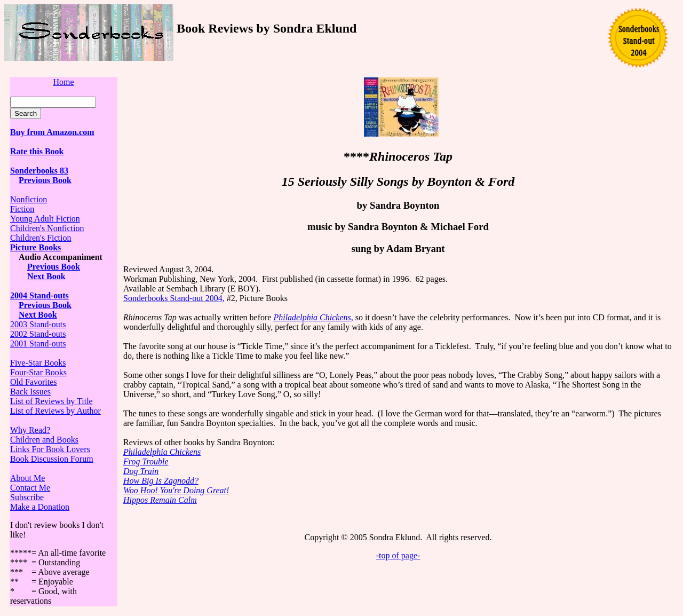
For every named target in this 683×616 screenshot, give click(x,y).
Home (63, 82)
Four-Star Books (38, 372)
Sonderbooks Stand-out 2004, (174, 298)
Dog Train (141, 471)
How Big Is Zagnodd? (161, 481)
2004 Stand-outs (39, 295)
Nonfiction (29, 199)
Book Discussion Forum (52, 459)
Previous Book (45, 180)
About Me (27, 478)
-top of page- (398, 555)
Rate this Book (37, 151)
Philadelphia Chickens (162, 452)
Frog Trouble (146, 461)
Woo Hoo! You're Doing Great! (176, 490)
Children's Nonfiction (47, 228)
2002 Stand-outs (38, 334)
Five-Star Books (38, 363)
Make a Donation (40, 507)
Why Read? (30, 430)
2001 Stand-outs (38, 343)
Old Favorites (34, 382)
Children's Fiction (41, 238)
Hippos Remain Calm (160, 500)
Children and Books (44, 440)
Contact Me (30, 488)
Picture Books (35, 247)
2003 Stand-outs (38, 324)
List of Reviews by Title (51, 401)
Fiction (22, 209)
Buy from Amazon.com (52, 132)
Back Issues (30, 392)
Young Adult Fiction (45, 219)
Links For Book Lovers (50, 449)
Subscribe (27, 497)
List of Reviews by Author (55, 411)
